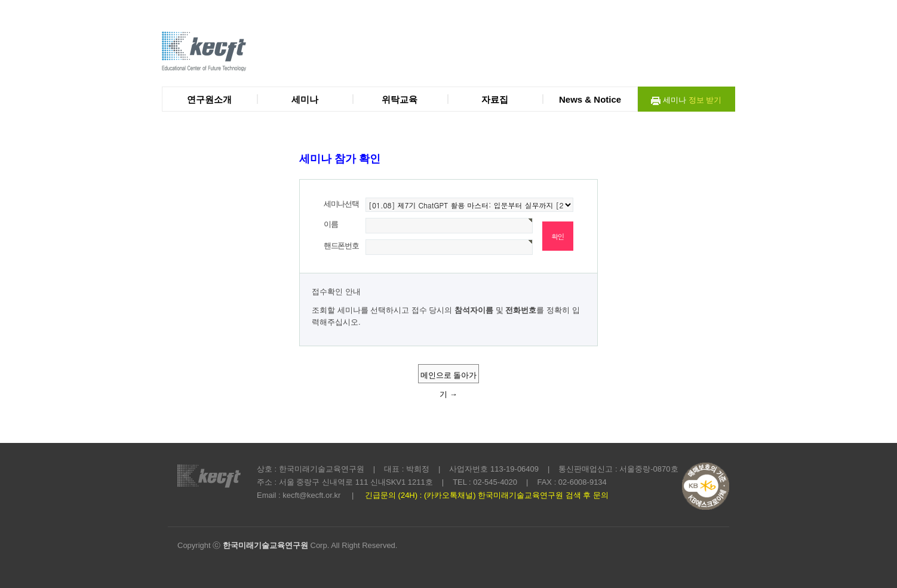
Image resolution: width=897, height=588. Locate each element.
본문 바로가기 (0, 0)
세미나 (686, 101)
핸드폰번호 (341, 246)
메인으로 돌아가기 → (449, 377)
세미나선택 (341, 204)
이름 (331, 224)
